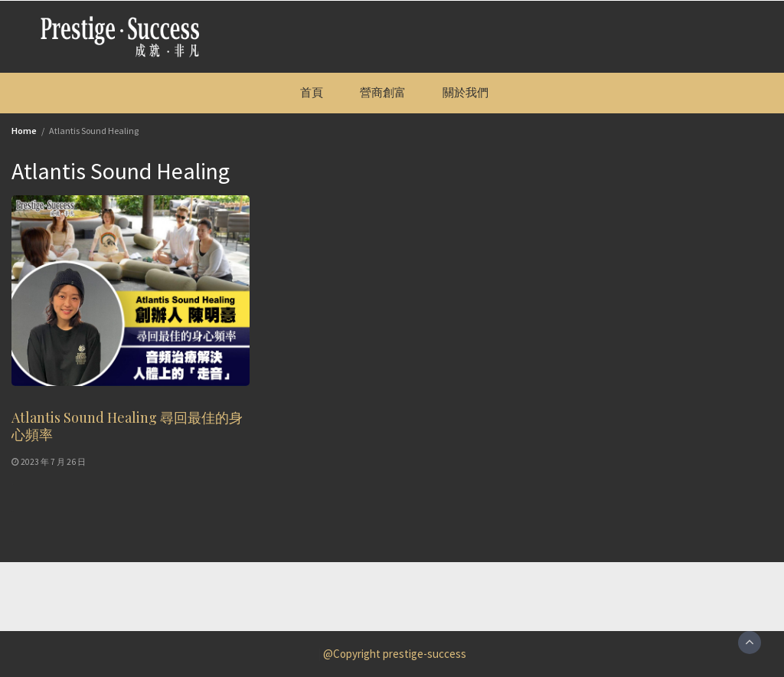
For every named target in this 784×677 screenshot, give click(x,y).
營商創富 (383, 92)
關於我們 (465, 92)
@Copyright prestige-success (395, 654)
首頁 (312, 92)
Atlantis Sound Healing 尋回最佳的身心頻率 (127, 426)
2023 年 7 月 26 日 (53, 462)
